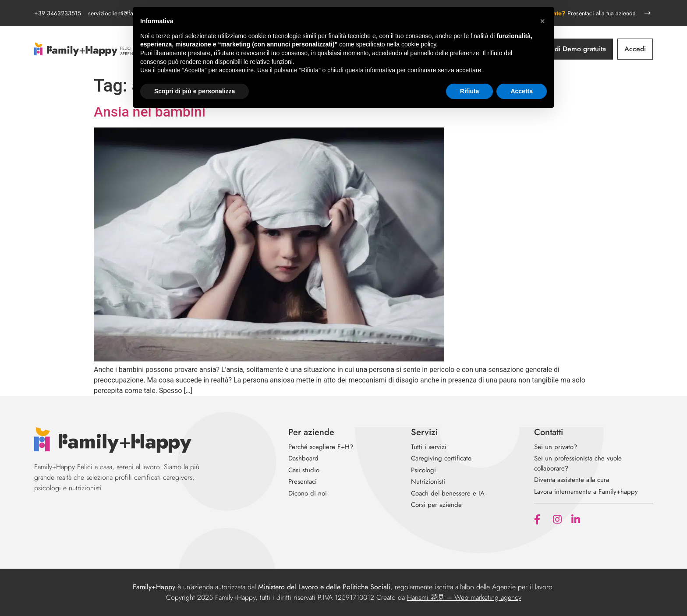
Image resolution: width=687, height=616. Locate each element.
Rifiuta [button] (470, 91)
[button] (542, 21)
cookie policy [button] (419, 44)
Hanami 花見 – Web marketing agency (464, 597)
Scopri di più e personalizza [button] (195, 91)
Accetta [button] (522, 91)
